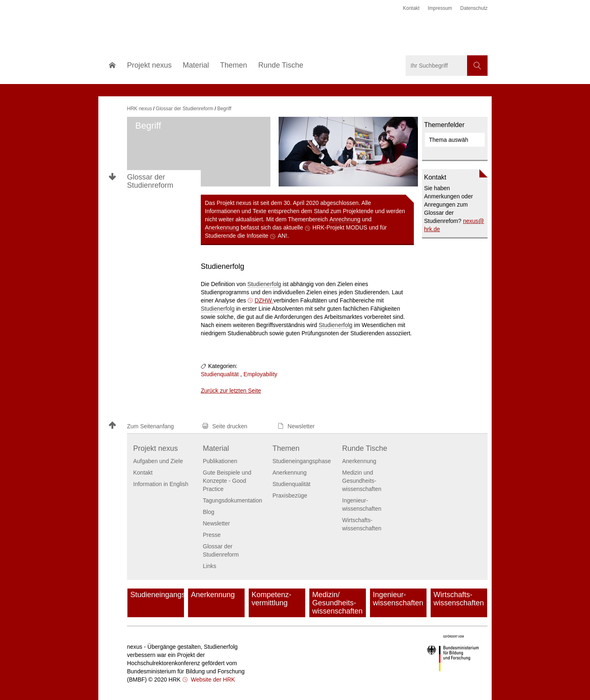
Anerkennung (222, 227)
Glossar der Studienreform (150, 181)
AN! (283, 236)
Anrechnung (345, 219)
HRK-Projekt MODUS (340, 227)
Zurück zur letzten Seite (231, 391)
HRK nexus (140, 109)
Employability (260, 374)
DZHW (264, 300)
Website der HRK (212, 680)
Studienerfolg (264, 284)
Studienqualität (220, 374)
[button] (152, 426)
